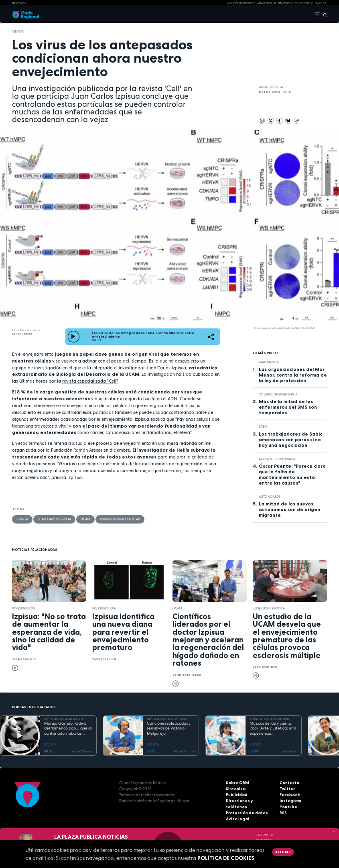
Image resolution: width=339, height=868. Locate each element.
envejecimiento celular (120, 519)
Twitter (287, 789)
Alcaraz (321, 3)
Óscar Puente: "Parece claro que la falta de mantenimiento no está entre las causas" (292, 475)
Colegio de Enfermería (278, 394)
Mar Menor (269, 362)
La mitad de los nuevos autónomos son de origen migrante (289, 509)
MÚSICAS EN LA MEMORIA (64, 719)
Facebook (290, 795)
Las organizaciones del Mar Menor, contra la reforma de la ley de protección (293, 375)
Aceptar (283, 852)
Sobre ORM (238, 783)
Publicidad (237, 795)
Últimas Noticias (267, 3)
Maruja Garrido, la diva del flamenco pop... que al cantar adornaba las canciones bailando (68, 729)
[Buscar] (324, 14)
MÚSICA (50, 744)
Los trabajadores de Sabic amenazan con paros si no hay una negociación (290, 440)
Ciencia (18, 31)
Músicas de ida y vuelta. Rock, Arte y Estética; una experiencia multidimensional (273, 729)
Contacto (289, 783)
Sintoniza (236, 789)
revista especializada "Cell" (90, 381)
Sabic (263, 426)
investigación (24, 608)
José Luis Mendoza (269, 608)
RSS (283, 813)
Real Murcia (286, 3)
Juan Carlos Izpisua (54, 519)
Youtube (288, 807)
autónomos (270, 497)
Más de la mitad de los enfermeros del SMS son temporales (288, 407)
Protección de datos (247, 813)
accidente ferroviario (278, 459)
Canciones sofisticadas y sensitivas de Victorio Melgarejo (169, 728)
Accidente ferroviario (241, 3)
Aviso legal (238, 819)
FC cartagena (304, 3)
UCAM (85, 519)
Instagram (290, 801)
